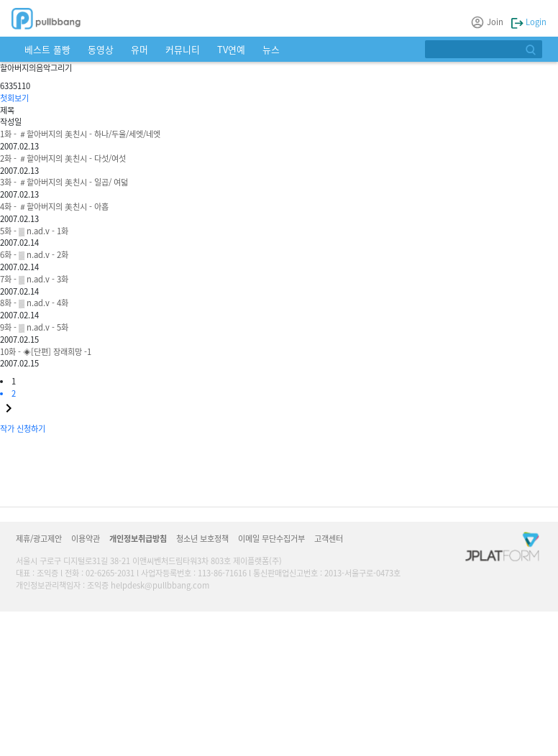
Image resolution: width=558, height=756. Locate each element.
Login (529, 22)
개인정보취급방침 (138, 538)
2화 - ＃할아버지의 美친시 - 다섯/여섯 (63, 158)
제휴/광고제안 (39, 538)
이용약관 (86, 538)
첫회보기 (14, 98)
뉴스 (271, 49)
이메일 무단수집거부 (271, 538)
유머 (139, 49)
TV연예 (231, 49)
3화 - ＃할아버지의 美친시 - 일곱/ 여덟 (64, 182)
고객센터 (329, 538)
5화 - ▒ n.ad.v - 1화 (34, 231)
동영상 (101, 49)
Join (488, 22)
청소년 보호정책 (202, 538)
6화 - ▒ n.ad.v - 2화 (34, 254)
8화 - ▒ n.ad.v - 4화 (34, 303)
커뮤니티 (183, 49)
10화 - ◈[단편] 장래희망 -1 (46, 351)
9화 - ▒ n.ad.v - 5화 (34, 327)
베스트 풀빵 (47, 49)
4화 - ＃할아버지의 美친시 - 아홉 (54, 206)
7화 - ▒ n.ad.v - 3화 (34, 279)
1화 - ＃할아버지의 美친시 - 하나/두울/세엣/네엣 (80, 134)
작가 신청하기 (23, 428)
